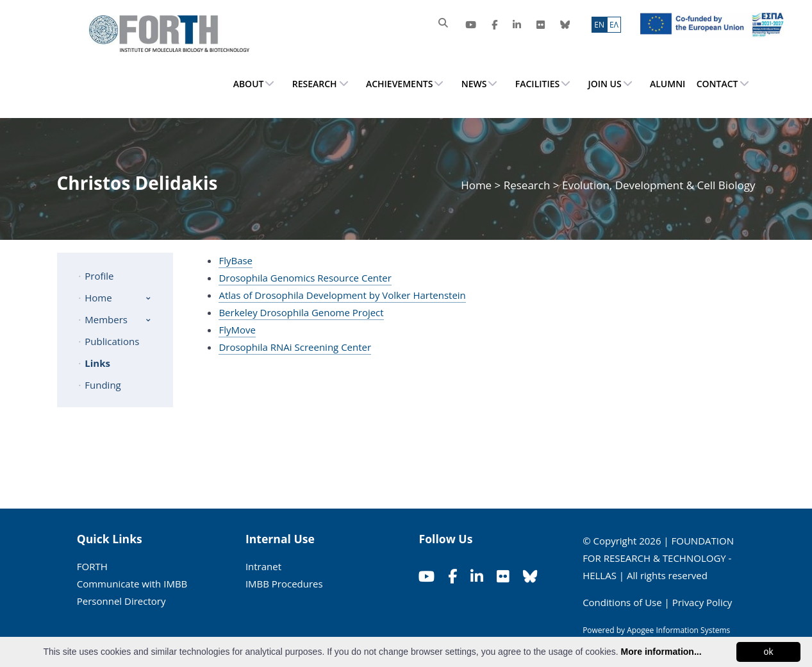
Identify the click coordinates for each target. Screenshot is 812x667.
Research (527, 185)
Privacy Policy (702, 602)
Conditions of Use (622, 602)
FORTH (92, 566)
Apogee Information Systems (678, 630)
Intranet (263, 566)
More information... (661, 652)
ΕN (599, 25)
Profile (99, 276)
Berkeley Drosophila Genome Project (301, 312)
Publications (112, 341)
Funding (103, 385)
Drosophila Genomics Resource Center (305, 278)
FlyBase (236, 260)
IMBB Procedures (284, 584)
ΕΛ (614, 25)
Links (97, 363)
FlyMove (237, 330)
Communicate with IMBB (132, 584)
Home (477, 185)
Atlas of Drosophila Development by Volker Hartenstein (342, 295)
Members (106, 319)
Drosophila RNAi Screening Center (295, 347)
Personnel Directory (121, 601)
